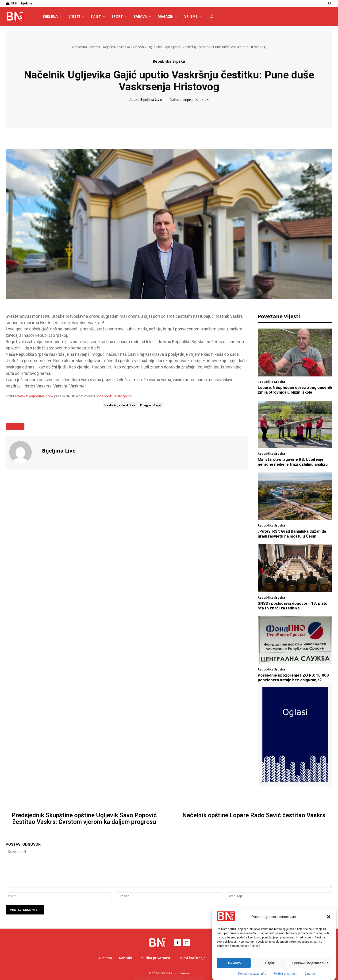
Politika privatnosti (285, 974)
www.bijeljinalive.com (35, 396)
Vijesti (95, 47)
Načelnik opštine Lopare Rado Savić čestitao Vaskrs (254, 815)
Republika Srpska (116, 47)
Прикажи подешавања (310, 963)
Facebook (104, 396)
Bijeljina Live (151, 99)
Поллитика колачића (252, 974)
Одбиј (270, 963)
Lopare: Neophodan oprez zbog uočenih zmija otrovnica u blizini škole (295, 390)
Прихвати (234, 963)
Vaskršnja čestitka (120, 405)
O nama (310, 974)
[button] (329, 917)
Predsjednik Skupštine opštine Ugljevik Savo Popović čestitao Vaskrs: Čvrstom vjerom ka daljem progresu (84, 819)
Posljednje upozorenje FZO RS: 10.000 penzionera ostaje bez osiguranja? (293, 678)
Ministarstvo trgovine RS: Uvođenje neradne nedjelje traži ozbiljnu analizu (293, 462)
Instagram (123, 396)
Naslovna (79, 47)
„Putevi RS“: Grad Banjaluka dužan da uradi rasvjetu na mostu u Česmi (292, 534)
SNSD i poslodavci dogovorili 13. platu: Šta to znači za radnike (293, 606)
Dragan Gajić (151, 405)
